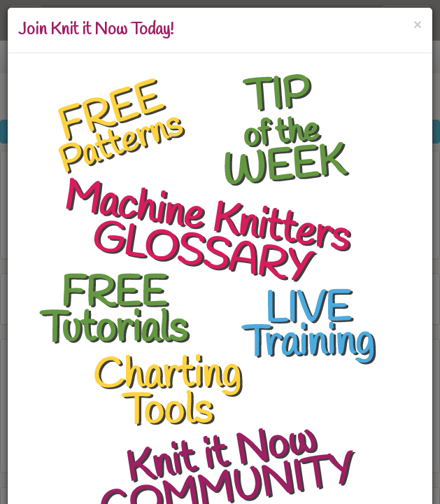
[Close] (418, 24)
